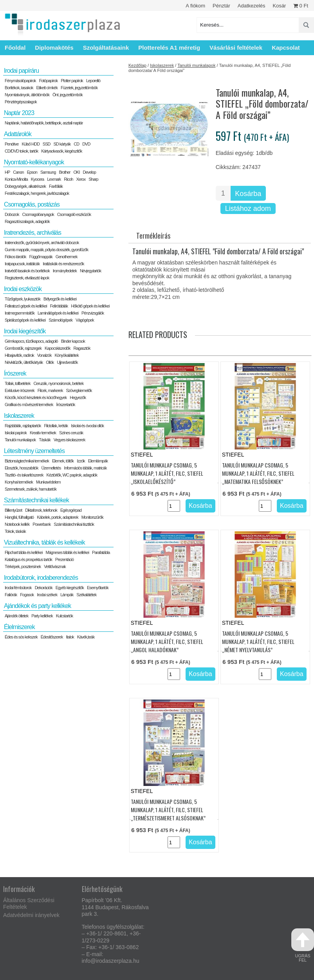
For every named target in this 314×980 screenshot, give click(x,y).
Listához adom (248, 209)
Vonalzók (44, 355)
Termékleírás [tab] (153, 236)
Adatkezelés (252, 6)
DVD (86, 144)
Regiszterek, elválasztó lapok (27, 278)
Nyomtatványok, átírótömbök (27, 95)
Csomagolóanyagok (38, 214)
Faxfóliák (56, 186)
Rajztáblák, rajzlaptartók (23, 426)
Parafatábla (101, 552)
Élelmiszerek (19, 627)
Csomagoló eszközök (74, 214)
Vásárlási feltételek (236, 48)
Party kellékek (42, 616)
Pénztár (221, 6)
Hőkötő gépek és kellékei (90, 306)
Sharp (93, 179)
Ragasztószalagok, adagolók (27, 221)
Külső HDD (30, 144)
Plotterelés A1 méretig (169, 48)
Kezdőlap (137, 65)
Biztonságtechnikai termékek (27, 461)
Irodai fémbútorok (18, 588)
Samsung (48, 172)
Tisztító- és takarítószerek (24, 475)
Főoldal (15, 48)
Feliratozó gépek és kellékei (26, 306)
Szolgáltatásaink (106, 48)
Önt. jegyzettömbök (68, 95)
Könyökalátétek (66, 355)
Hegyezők (78, 397)
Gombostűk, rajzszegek (23, 348)
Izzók (81, 461)
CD (76, 144)
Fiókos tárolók (15, 257)
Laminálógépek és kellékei (58, 313)
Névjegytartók (90, 271)
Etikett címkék (47, 88)
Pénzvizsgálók (93, 313)
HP (7, 172)
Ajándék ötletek (16, 616)
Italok (70, 637)
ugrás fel (303, 945)
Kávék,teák (86, 637)
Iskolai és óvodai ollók (87, 426)
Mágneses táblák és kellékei (68, 552)
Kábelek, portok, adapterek (57, 517)
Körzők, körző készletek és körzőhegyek (36, 397)
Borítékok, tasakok (19, 88)
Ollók (50, 362)
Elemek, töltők (63, 461)
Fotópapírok (49, 81)
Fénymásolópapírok (20, 81)
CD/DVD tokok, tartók (21, 151)
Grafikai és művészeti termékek (29, 405)
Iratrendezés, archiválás (32, 233)
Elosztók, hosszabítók (21, 468)
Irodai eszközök (23, 289)
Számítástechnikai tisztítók (74, 524)
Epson (32, 172)
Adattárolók (18, 134)
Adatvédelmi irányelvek (31, 915)
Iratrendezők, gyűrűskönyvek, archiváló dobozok (42, 243)
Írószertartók (65, 405)
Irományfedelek (65, 271)
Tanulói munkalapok (196, 65)
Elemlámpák (98, 461)
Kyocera (37, 179)
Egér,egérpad (71, 510)
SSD (47, 144)
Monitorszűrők (92, 517)
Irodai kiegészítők (25, 331)
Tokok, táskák (15, 531)
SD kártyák (62, 144)
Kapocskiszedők (58, 348)
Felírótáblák (59, 306)
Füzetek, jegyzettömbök (79, 88)
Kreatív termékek (43, 433)
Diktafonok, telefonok (41, 510)
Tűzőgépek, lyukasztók (23, 299)
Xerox (81, 179)
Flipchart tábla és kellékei (24, 552)
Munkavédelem (48, 482)
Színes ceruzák (71, 433)
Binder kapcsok (73, 341)
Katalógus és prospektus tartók (28, 559)
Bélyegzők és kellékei (60, 299)
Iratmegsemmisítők (20, 313)
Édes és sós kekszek (21, 637)
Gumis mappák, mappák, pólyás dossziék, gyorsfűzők (46, 250)
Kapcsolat (286, 48)
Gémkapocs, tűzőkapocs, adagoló (31, 341)
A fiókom (195, 6)
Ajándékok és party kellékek (37, 606)
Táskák (44, 440)
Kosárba (248, 194)
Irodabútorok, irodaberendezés (41, 578)
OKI (76, 172)
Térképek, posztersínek (23, 566)
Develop (89, 172)
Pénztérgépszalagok (21, 102)
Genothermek (67, 257)
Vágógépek (85, 320)
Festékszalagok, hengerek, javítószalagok (37, 193)
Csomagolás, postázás (32, 204)
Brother (64, 172)
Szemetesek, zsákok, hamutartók (31, 489)
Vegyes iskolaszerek (69, 440)
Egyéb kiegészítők (70, 588)
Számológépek (60, 320)
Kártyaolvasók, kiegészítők (61, 151)
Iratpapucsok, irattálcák (22, 264)
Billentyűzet (13, 510)
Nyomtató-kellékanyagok (34, 162)
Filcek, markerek (50, 390)
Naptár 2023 (19, 113)
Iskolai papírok (16, 433)
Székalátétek (86, 595)
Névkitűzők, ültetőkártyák (24, 362)
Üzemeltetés (51, 468)
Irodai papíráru (21, 71)
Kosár (279, 6)
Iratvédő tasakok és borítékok (27, 271)
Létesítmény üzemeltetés (34, 451)
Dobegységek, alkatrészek (25, 186)
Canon (18, 172)
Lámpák (67, 595)
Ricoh (68, 179)
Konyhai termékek (19, 482)
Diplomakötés (54, 48)
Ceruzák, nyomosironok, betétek (58, 383)
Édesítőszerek (52, 637)
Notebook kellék (17, 524)
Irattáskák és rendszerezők (63, 264)
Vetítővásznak (55, 566)
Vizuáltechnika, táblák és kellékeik (44, 542)
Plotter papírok (72, 81)
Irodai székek (47, 595)
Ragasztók (82, 348)
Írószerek (15, 373)
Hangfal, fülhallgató (19, 517)
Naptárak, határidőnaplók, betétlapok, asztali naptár (44, 123)
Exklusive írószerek (20, 390)
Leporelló (93, 81)
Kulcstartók (64, 616)
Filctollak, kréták (56, 426)
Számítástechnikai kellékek (36, 500)
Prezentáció (64, 559)
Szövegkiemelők (79, 390)
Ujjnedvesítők (67, 362)
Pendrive (12, 144)
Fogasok (27, 595)
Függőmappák (41, 257)
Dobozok (12, 214)
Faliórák (11, 595)
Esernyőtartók (98, 588)
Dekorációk (44, 588)
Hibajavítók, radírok (19, 355)
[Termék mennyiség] (223, 193)
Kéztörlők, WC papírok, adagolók (72, 475)
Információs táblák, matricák (86, 468)
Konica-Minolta (16, 179)
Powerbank (42, 524)
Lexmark (54, 179)
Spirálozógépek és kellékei (25, 320)
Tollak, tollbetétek (17, 383)
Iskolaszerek (162, 65)
